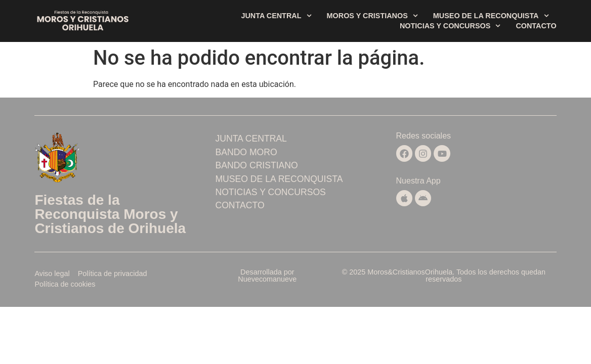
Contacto (536, 26)
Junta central (276, 16)
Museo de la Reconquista (491, 16)
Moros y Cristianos (372, 16)
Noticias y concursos (450, 26)
